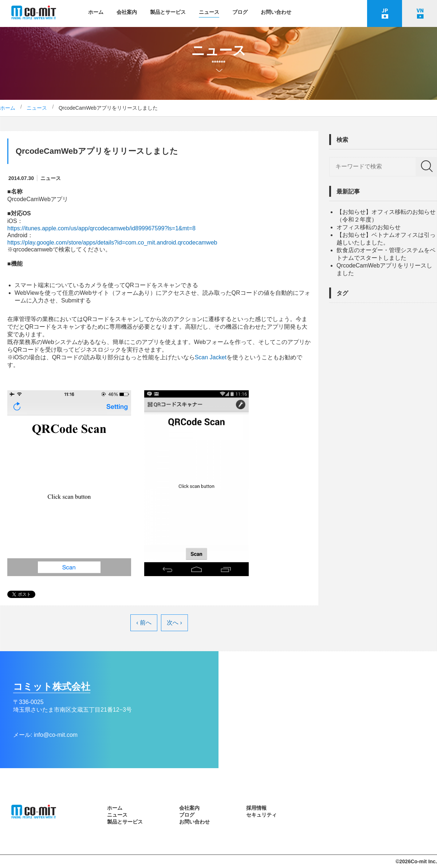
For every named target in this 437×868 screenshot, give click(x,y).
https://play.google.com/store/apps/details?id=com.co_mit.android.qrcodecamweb (112, 243)
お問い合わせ (276, 12)
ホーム (96, 12)
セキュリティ (261, 815)
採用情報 (256, 808)
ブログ (240, 12)
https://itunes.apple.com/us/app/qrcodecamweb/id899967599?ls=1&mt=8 (101, 228)
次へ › (174, 623)
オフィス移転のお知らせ (369, 227)
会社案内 (127, 12)
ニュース (209, 12)
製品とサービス (168, 12)
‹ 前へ (144, 623)
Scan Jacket (211, 357)
